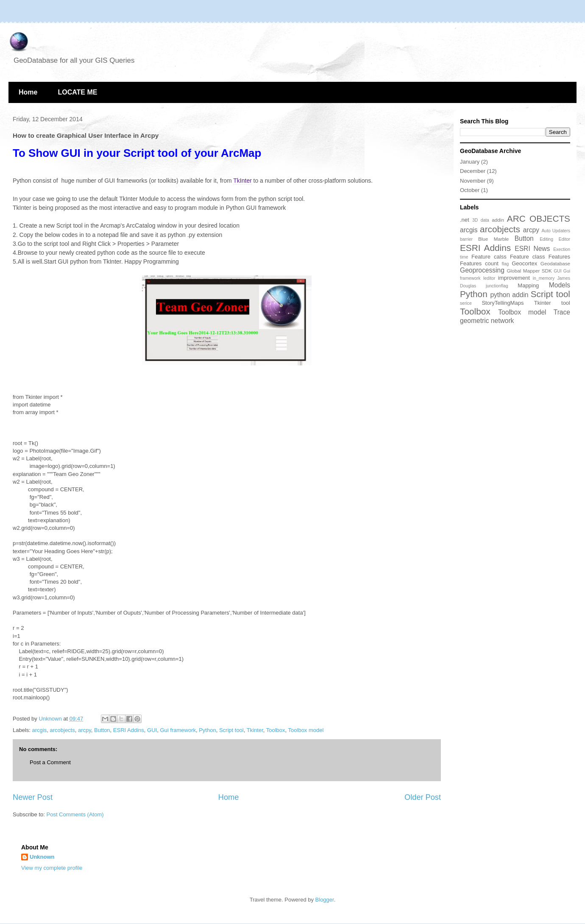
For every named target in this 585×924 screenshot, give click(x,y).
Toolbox (276, 730)
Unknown (42, 857)
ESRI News (532, 249)
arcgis (40, 730)
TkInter (242, 181)
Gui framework (178, 730)
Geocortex (524, 263)
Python (207, 730)
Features (559, 257)
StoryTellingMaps (503, 303)
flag (505, 264)
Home (28, 92)
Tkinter (255, 730)
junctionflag (497, 286)
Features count (479, 263)
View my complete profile (52, 868)
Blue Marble (493, 239)
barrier (466, 239)
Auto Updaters (556, 231)
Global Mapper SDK (529, 271)
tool (566, 303)
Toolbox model (306, 730)
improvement (514, 278)
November (473, 181)
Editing (546, 239)
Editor (564, 239)
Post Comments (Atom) (75, 814)
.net (465, 220)
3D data (481, 220)
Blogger (325, 900)
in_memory (544, 278)
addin (498, 220)
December (473, 171)
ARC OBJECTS (539, 218)
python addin (509, 295)
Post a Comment (50, 762)
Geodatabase (555, 263)
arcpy (85, 730)
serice (466, 303)
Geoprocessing (482, 270)
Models (560, 285)
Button (102, 730)
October (470, 190)
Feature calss (489, 257)
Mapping (528, 285)
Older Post (423, 797)
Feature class (528, 257)
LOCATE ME (77, 92)
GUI (152, 730)
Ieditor (489, 278)
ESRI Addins (129, 730)
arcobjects (62, 730)
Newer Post (33, 797)
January (470, 162)
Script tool (231, 730)
